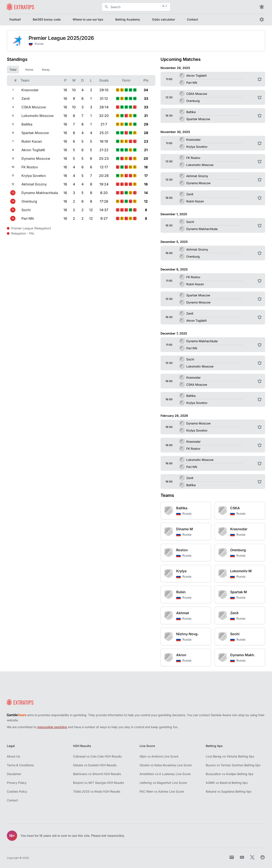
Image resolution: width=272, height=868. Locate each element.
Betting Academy (128, 19)
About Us (13, 756)
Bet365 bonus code (47, 19)
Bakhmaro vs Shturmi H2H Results (97, 774)
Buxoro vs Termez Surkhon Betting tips (233, 765)
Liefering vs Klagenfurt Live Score (163, 783)
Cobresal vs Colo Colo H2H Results (97, 756)
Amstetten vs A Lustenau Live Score (165, 774)
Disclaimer (14, 774)
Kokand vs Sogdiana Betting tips (229, 791)
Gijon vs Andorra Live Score (159, 756)
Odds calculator (163, 19)
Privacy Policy (17, 783)
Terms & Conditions (20, 765)
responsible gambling (52, 727)
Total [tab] (13, 69)
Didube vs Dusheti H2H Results (95, 765)
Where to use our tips (88, 19)
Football (15, 19)
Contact (192, 19)
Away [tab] (46, 69)
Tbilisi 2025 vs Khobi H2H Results (97, 791)
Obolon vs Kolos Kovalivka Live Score (166, 765)
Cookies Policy (17, 791)
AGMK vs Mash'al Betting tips (227, 783)
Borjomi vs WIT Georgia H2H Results (98, 783)
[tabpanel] (81, 149)
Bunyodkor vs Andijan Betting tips (230, 774)
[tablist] (81, 70)
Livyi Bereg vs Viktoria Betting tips (230, 756)
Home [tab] (29, 69)
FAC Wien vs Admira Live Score (162, 791)
